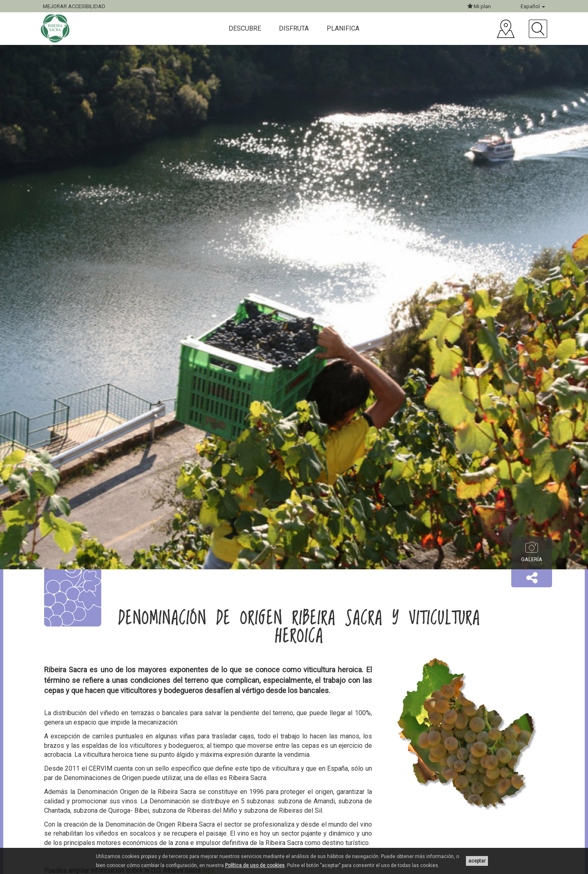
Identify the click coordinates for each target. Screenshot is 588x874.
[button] (532, 578)
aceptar (477, 861)
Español (533, 6)
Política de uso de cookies (255, 865)
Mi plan (479, 6)
